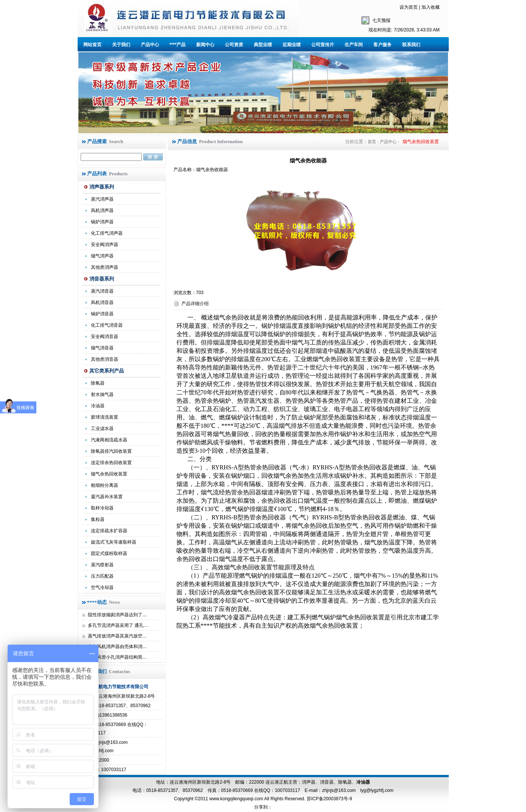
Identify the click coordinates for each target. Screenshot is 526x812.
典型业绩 (263, 45)
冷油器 (363, 782)
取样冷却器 (102, 508)
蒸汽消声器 (102, 199)
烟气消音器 (102, 348)
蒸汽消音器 (102, 291)
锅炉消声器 (102, 222)
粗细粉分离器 (105, 485)
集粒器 (98, 519)
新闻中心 (205, 45)
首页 (372, 142)
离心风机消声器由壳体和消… (117, 647)
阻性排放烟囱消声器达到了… (117, 615)
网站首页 (92, 45)
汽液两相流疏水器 (109, 440)
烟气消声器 (102, 256)
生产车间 (354, 45)
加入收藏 (431, 7)
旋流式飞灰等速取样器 (114, 542)
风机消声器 (102, 210)
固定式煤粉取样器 (109, 553)
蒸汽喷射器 (102, 565)
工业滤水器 (102, 429)
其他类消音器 (105, 359)
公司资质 (234, 45)
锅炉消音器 (102, 314)
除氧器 (98, 383)
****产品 (178, 45)
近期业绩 (292, 45)
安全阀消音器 (105, 337)
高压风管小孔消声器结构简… (117, 657)
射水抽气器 (102, 394)
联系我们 (411, 45)
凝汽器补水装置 (107, 497)
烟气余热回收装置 (109, 474)
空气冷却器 (102, 588)
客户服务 (382, 45)
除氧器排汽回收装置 (111, 451)
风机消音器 (102, 302)
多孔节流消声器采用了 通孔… (118, 625)
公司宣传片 (323, 45)
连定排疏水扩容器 (109, 531)
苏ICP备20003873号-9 (329, 799)
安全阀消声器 (105, 245)
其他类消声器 (105, 267)
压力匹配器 (102, 576)
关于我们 (121, 45)
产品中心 (150, 45)
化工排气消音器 (107, 325)
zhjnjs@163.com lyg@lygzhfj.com (357, 790)
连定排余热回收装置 (111, 463)
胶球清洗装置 (105, 417)
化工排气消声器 (107, 233)
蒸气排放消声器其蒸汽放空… (117, 636)
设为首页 (409, 7)
